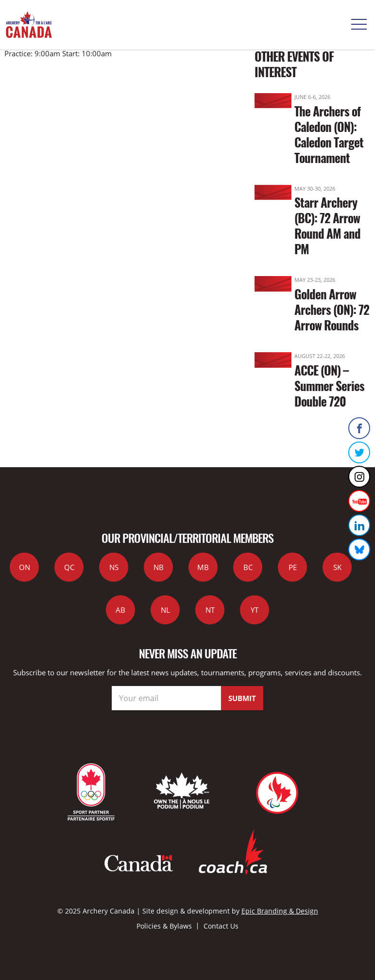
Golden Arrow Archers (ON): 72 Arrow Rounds (332, 309)
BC (248, 567)
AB (120, 610)
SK (337, 567)
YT (255, 610)
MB (203, 567)
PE (293, 567)
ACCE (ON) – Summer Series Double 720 (329, 385)
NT (210, 610)
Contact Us (221, 926)
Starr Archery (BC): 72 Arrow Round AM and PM (327, 225)
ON (25, 567)
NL (165, 610)
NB (159, 567)
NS (114, 567)
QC (69, 567)
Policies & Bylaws (164, 926)
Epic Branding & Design (280, 911)
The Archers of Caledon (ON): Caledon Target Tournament (329, 134)
